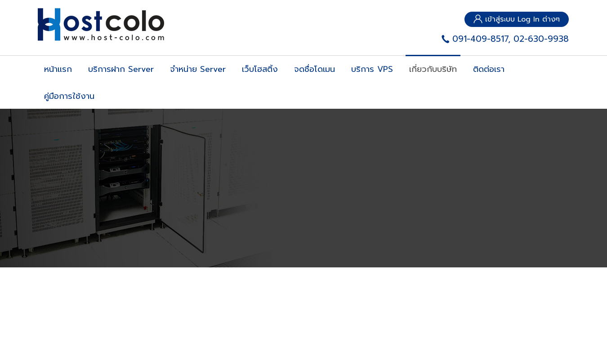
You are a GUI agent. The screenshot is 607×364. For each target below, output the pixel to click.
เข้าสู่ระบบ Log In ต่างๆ (517, 19)
